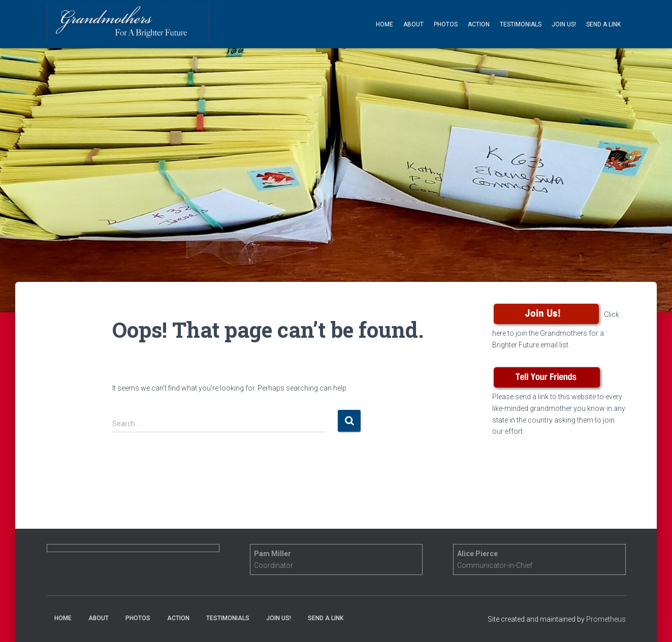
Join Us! (564, 24)
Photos (446, 24)
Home (385, 24)
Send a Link (603, 24)
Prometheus (606, 619)
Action (479, 24)
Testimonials (521, 24)
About (413, 24)
